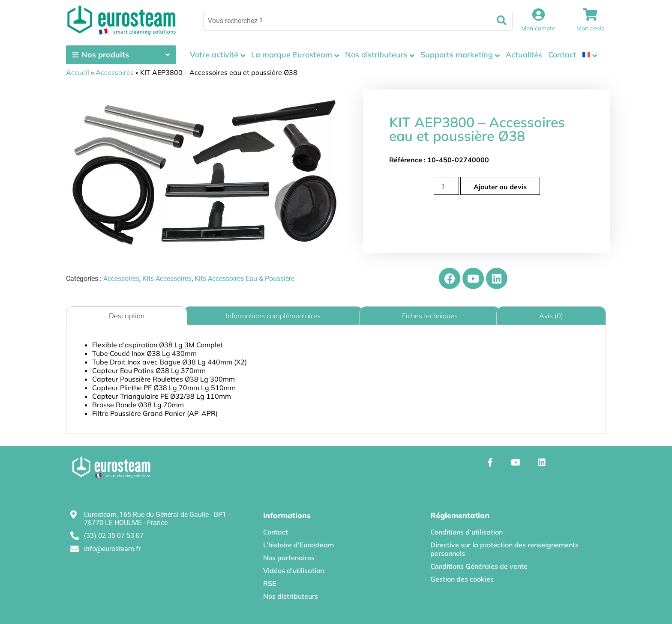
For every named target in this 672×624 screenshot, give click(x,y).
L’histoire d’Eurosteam (298, 545)
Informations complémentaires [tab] (273, 316)
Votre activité (214, 55)
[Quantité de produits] (446, 186)
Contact (562, 55)
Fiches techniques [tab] (430, 316)
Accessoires (115, 72)
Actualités (524, 55)
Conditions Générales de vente (479, 566)
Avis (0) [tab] (551, 316)
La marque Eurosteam (292, 55)
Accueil (78, 72)
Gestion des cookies (462, 579)
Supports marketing (457, 55)
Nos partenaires (289, 558)
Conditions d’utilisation (466, 532)
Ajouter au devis (500, 187)
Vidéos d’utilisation (294, 570)
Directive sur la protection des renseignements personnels (504, 549)
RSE (270, 583)
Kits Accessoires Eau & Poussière (244, 279)
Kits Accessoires (167, 279)
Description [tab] (127, 316)
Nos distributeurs (376, 55)
